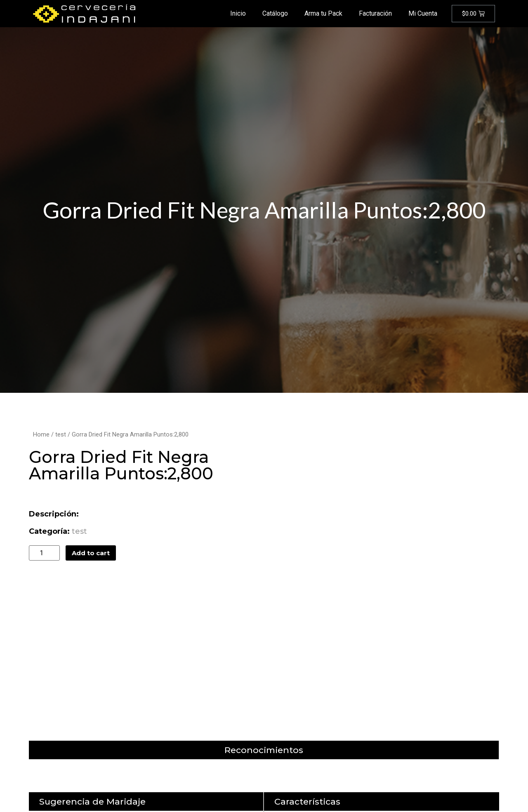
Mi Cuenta (423, 13)
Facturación (375, 13)
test (61, 434)
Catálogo (275, 13)
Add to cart (91, 553)
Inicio (238, 13)
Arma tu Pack (323, 13)
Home (41, 434)
